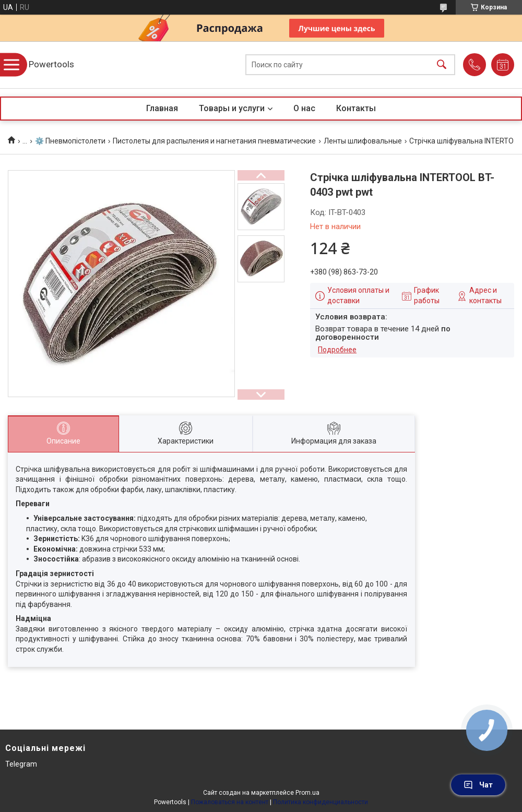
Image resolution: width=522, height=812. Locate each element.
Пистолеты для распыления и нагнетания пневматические (214, 141)
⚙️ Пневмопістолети (70, 141)
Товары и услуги (232, 108)
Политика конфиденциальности (321, 802)
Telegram (21, 764)
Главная (162, 108)
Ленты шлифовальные (363, 141)
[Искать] (442, 65)
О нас (304, 108)
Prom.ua (307, 793)
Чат (478, 785)
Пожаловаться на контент (230, 802)
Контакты (356, 108)
